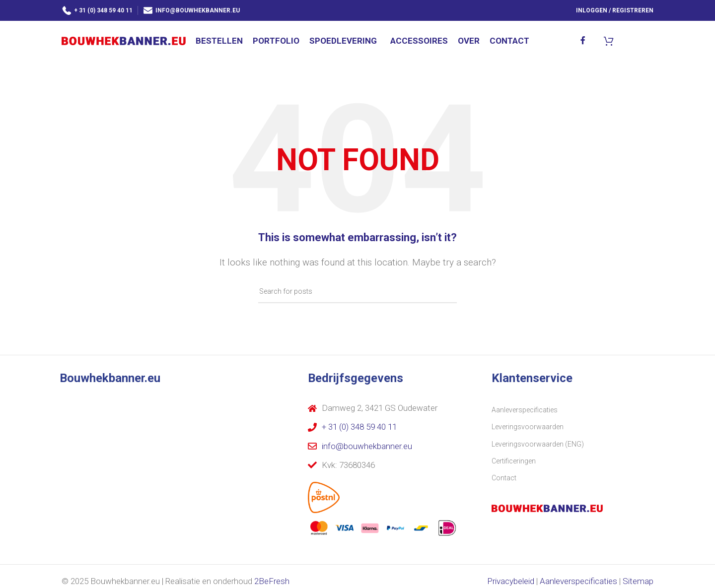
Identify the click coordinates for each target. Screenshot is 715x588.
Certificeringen (514, 462)
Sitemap (638, 583)
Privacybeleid (511, 583)
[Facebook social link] (583, 41)
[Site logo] (124, 40)
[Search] (357, 293)
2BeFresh (272, 583)
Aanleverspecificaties (525, 411)
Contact (504, 479)
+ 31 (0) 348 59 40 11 (97, 10)
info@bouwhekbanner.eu (191, 10)
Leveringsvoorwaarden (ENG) (538, 445)
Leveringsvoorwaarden (528, 428)
